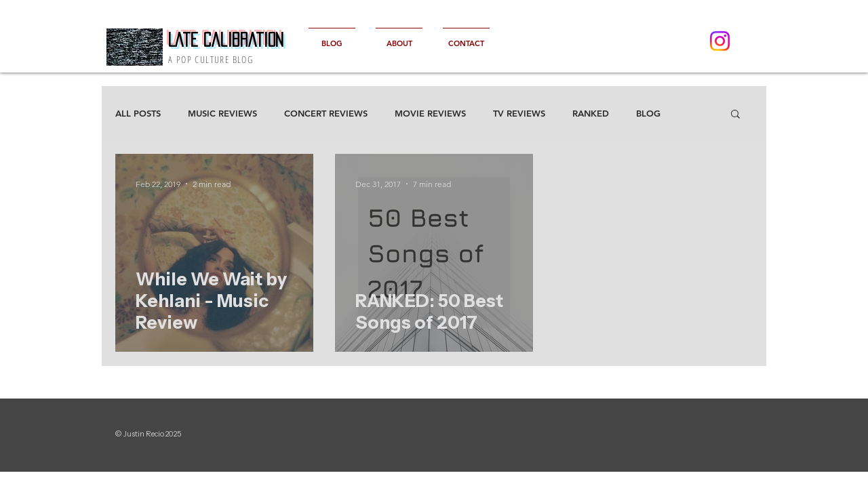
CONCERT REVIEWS (326, 113)
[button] (735, 115)
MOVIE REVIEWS (430, 113)
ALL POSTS (138, 113)
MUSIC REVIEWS (222, 113)
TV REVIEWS (519, 113)
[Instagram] (720, 41)
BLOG (648, 113)
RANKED (591, 113)
